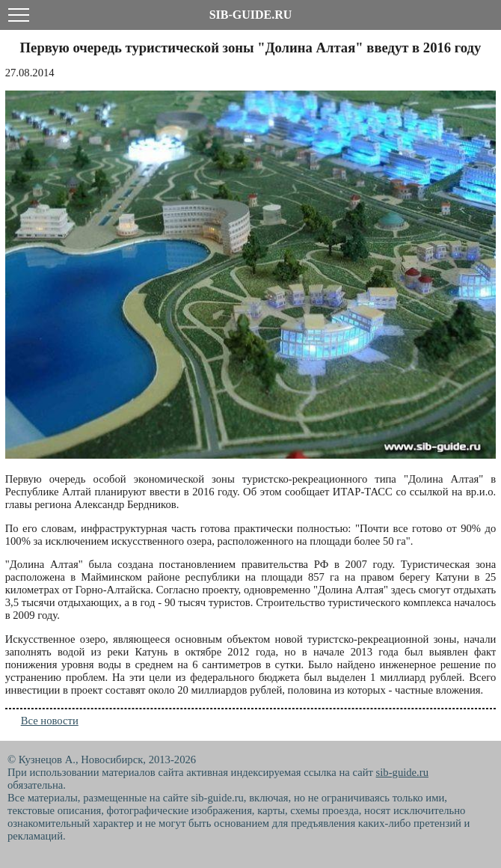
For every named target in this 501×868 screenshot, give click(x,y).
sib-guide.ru (402, 772)
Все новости (50, 721)
